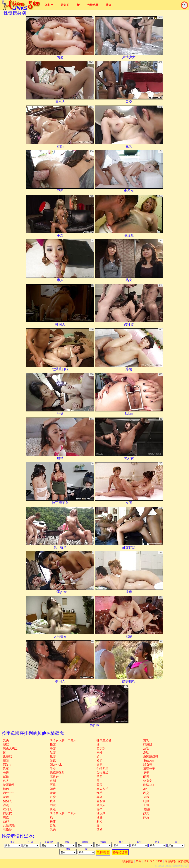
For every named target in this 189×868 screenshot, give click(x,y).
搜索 (109, 5)
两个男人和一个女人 (63, 813)
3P (145, 789)
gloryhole (56, 765)
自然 (53, 825)
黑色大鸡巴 (10, 748)
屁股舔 (101, 801)
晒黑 (146, 777)
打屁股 (148, 744)
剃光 (99, 821)
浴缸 (6, 744)
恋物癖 (7, 829)
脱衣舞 (148, 765)
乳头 (53, 829)
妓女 (146, 813)
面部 (6, 821)
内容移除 (170, 861)
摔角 (146, 817)
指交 (53, 744)
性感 (99, 817)
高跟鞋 (54, 777)
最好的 (65, 5)
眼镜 (53, 761)
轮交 (53, 756)
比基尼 (7, 756)
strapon (148, 761)
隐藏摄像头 (57, 773)
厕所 (146, 797)
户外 (99, 752)
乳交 (146, 793)
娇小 (99, 756)
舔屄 (99, 785)
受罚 (99, 777)
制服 (146, 801)
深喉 (6, 797)
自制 (53, 781)
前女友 (7, 813)
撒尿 (99, 765)
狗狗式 (7, 801)
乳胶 (53, 797)
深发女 (7, 765)
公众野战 (102, 773)
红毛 (99, 793)
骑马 (99, 797)
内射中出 (9, 793)
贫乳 (146, 740)
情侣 (6, 789)
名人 (6, 781)
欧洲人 (7, 809)
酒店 (53, 789)
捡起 (99, 761)
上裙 (146, 805)
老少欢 (101, 748)
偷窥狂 (148, 809)
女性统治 (9, 825)
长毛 (53, 809)
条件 (138, 861)
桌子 (146, 773)
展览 (6, 817)
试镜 (6, 777)
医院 (53, 785)
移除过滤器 (120, 852)
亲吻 (53, 793)
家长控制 (183, 861)
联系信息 (128, 861)
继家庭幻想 (151, 756)
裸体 (53, 821)
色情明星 (93, 5)
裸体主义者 (104, 740)
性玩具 (101, 813)
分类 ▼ (49, 5)
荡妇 (99, 829)
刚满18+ (149, 785)
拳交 (53, 748)
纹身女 (148, 781)
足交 (53, 752)
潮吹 (146, 752)
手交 (53, 769)
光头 (6, 740)
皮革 (53, 801)
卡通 (6, 773)
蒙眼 (6, 761)
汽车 (6, 769)
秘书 (99, 809)
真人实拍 (102, 789)
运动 (146, 748)
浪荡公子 (149, 769)
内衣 (53, 805)
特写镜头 (9, 785)
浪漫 (6, 805)
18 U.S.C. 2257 (153, 861)
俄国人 (101, 805)
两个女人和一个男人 (63, 740)
